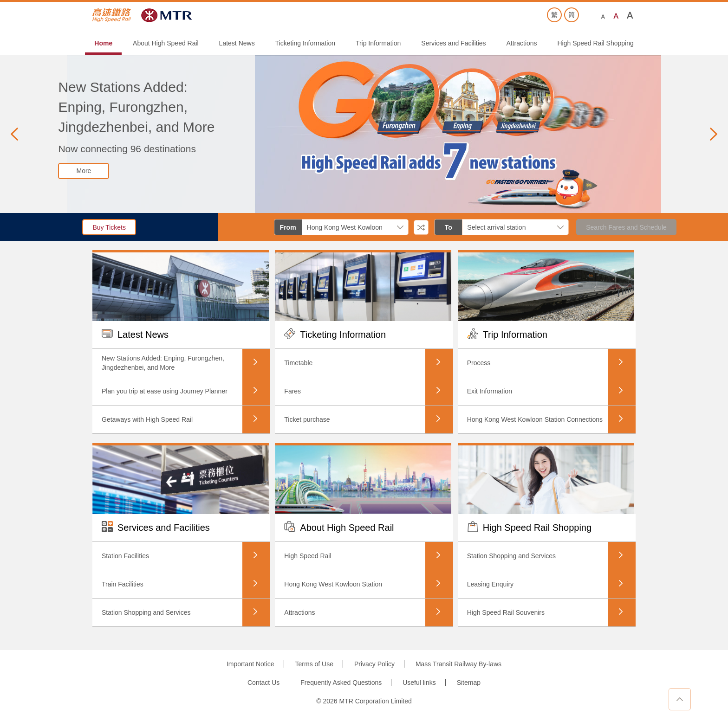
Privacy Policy (374, 664)
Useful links (419, 683)
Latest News (237, 43)
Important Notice (250, 664)
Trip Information (378, 43)
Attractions (521, 43)
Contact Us (263, 683)
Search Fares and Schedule (626, 227)
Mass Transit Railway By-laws (458, 664)
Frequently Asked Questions (341, 683)
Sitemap (469, 683)
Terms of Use (314, 664)
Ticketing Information (305, 43)
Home (103, 43)
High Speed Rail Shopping (595, 43)
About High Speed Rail (166, 43)
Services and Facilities (453, 43)
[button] (14, 134)
